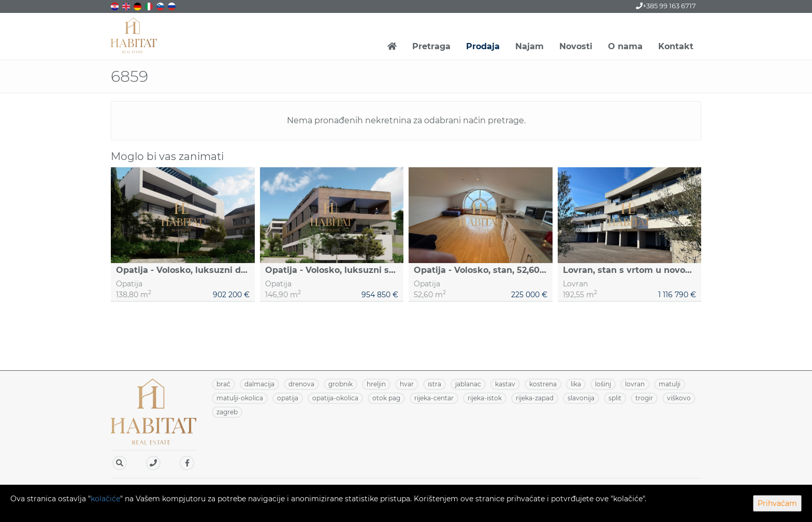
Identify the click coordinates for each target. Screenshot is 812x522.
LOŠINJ (603, 384)
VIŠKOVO (679, 398)
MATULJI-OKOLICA (240, 398)
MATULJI (670, 384)
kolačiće (105, 499)
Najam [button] (530, 46)
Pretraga (431, 46)
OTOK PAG (386, 398)
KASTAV (505, 384)
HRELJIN (376, 384)
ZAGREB (227, 412)
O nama (625, 46)
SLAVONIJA (581, 398)
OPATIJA (288, 398)
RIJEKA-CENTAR (434, 398)
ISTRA (434, 384)
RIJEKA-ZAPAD (535, 398)
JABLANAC (468, 384)
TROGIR (644, 398)
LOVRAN (635, 384)
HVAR (407, 384)
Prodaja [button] (483, 46)
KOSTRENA (543, 384)
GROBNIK (340, 384)
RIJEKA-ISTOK (485, 398)
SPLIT (615, 398)
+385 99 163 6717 (666, 6)
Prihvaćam (777, 503)
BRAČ (223, 384)
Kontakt (676, 46)
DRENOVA (301, 384)
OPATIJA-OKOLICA (335, 398)
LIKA (576, 384)
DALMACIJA (259, 384)
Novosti (576, 46)
